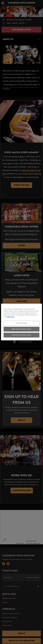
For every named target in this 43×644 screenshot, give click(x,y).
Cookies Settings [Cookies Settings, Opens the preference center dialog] (21, 323)
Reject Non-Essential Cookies (22, 329)
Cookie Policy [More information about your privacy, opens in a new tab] (10, 317)
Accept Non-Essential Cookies (21, 335)
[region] (21, 322)
